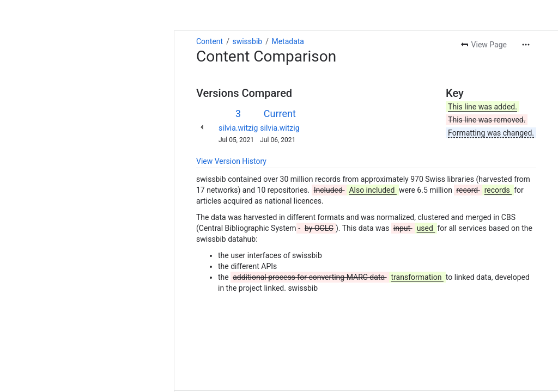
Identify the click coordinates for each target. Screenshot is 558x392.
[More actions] (526, 14)
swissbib (73, 11)
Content (35, 11)
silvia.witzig (64, 97)
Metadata (113, 11)
